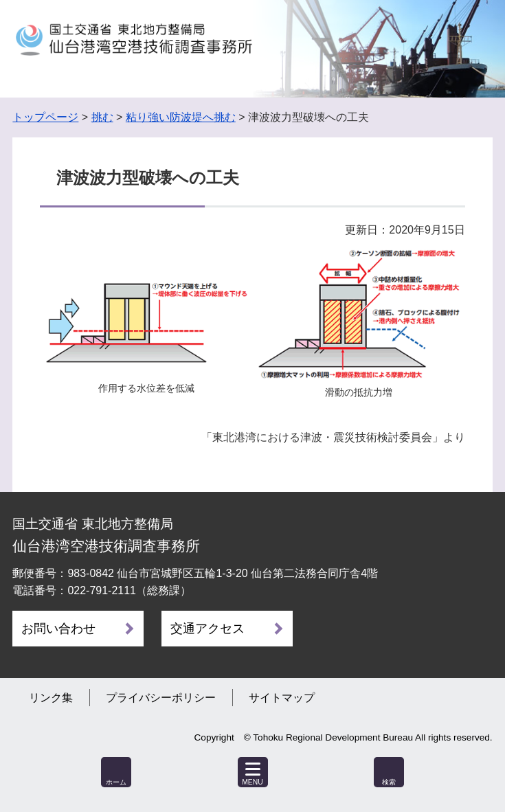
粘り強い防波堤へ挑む (181, 117)
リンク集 (51, 698)
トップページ (45, 117)
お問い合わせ (58, 629)
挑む (102, 117)
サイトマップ (282, 698)
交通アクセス (207, 629)
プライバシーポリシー (161, 698)
